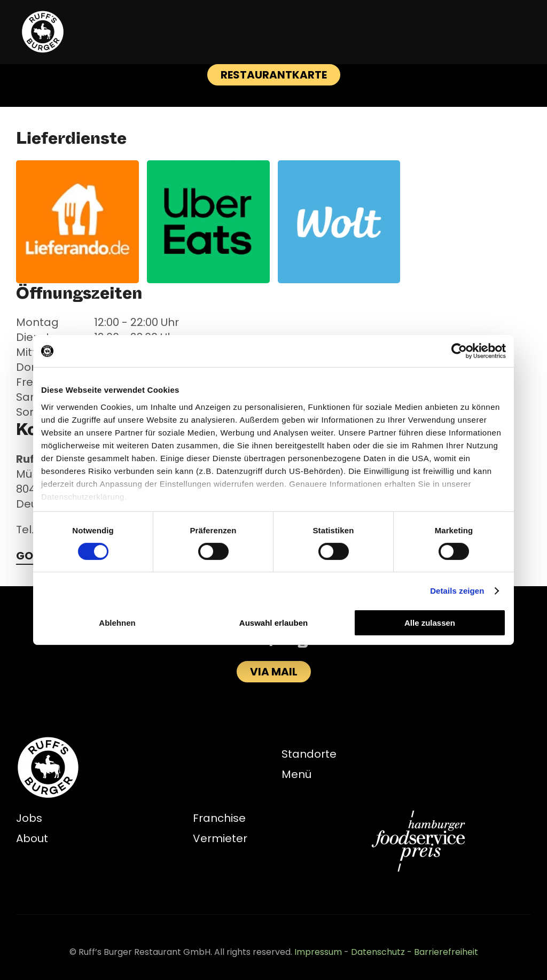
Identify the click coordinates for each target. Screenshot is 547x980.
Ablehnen (117, 623)
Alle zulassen (430, 623)
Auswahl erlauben (273, 623)
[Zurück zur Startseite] (43, 32)
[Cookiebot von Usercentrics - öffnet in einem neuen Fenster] (459, 351)
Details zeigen (457, 591)
